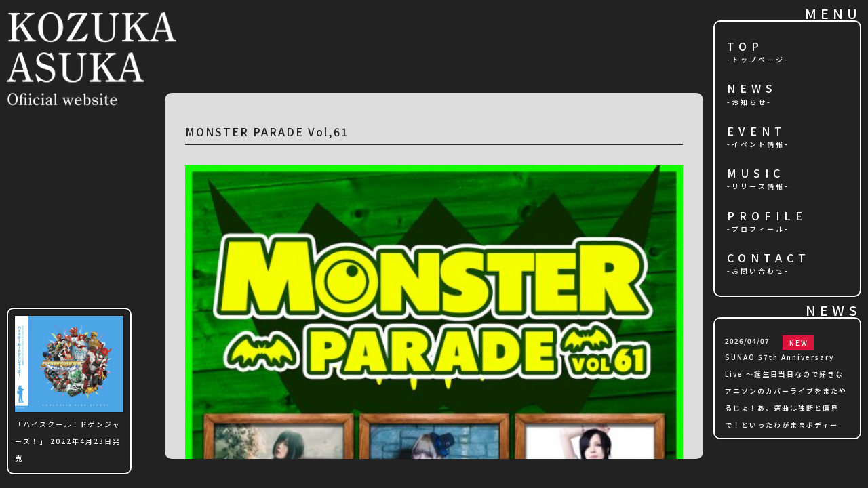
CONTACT (769, 259)
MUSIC (756, 174)
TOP (745, 47)
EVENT (757, 132)
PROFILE (767, 217)
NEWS (752, 89)
